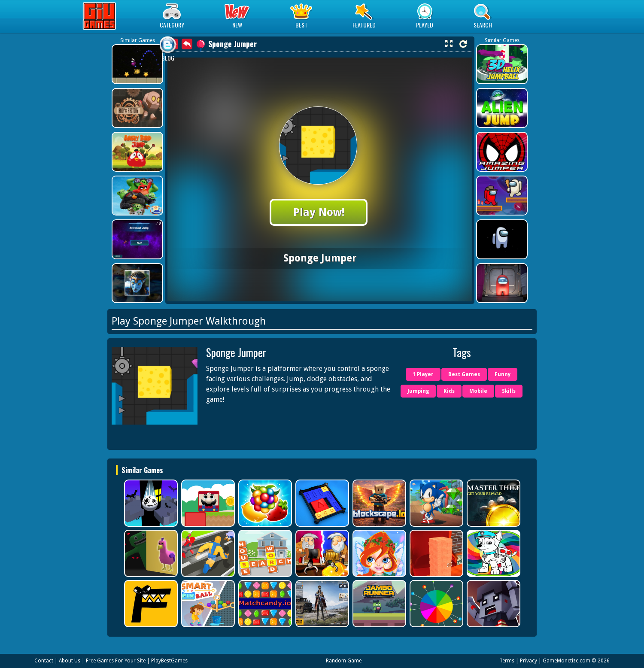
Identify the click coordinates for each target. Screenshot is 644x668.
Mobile (478, 391)
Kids (449, 391)
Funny (503, 374)
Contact (44, 661)
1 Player (423, 374)
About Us (70, 661)
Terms (507, 661)
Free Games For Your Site (116, 661)
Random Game (344, 661)
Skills (509, 391)
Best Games (464, 374)
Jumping (418, 391)
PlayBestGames (169, 661)
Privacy (529, 661)
